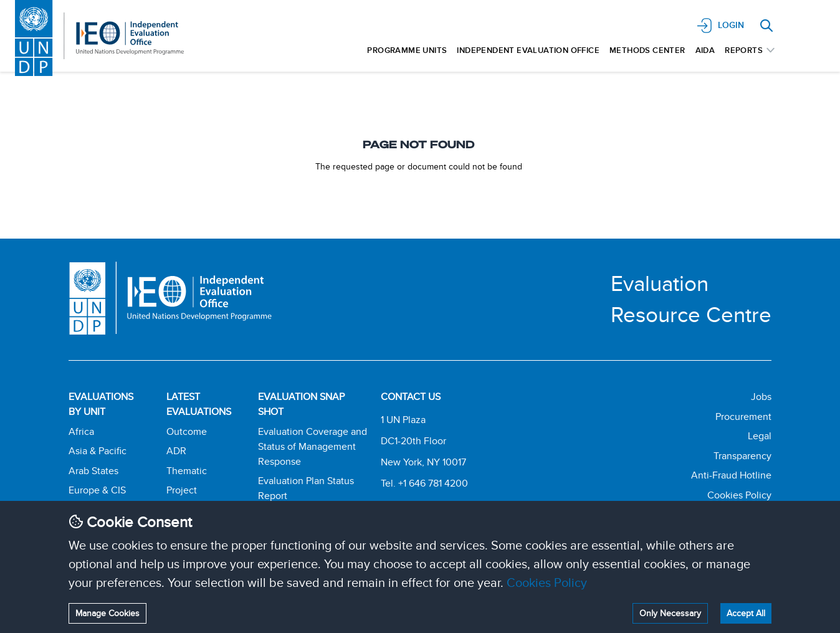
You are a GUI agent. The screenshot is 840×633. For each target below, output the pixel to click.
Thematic (187, 471)
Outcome (187, 431)
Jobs (761, 397)
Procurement (743, 416)
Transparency (742, 456)
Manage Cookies (107, 613)
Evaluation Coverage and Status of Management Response (313, 446)
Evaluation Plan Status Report (306, 488)
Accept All (746, 613)
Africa (81, 431)
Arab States (93, 471)
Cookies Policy (547, 582)
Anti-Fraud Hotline (731, 475)
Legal (760, 436)
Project (182, 490)
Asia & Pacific (98, 451)
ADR (176, 451)
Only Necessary (670, 613)
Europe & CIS (97, 490)
